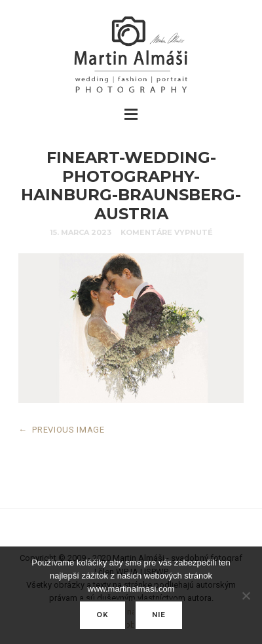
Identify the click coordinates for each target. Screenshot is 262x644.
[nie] (246, 596)
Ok (103, 615)
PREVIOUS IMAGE (62, 430)
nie (159, 615)
